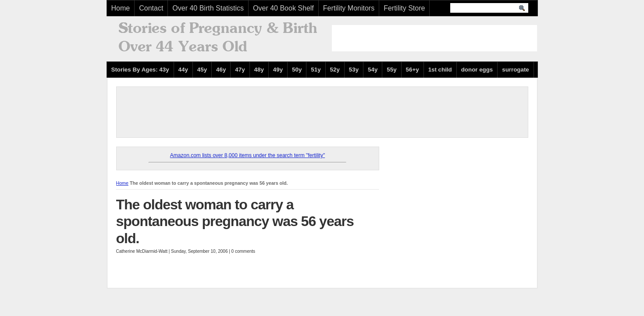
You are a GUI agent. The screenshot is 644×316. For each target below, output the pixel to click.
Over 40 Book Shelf (283, 8)
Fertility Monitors (349, 8)
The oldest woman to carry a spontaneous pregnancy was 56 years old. (235, 221)
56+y (413, 70)
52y (335, 70)
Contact (151, 8)
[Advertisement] (434, 38)
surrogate (515, 70)
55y (391, 70)
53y (354, 70)
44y (183, 70)
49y (278, 70)
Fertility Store (404, 8)
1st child (440, 70)
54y (373, 70)
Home (121, 8)
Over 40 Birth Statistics (208, 8)
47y (240, 70)
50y (297, 70)
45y (202, 70)
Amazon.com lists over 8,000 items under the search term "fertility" (247, 155)
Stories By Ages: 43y (140, 70)
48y (259, 70)
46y (221, 70)
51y (316, 70)
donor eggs (477, 70)
